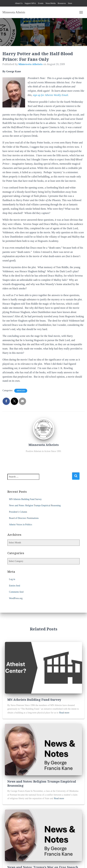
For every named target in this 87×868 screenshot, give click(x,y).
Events (41, 3)
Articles (21, 391)
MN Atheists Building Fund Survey (25, 499)
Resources (62, 3)
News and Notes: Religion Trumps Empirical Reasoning (35, 505)
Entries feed (14, 586)
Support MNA (30, 3)
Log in (12, 579)
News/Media (51, 3)
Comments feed (16, 592)
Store (70, 3)
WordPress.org (16, 598)
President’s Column (18, 512)
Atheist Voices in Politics (21, 525)
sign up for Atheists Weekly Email (50, 95)
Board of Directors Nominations (24, 518)
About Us (19, 3)
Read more (64, 713)
